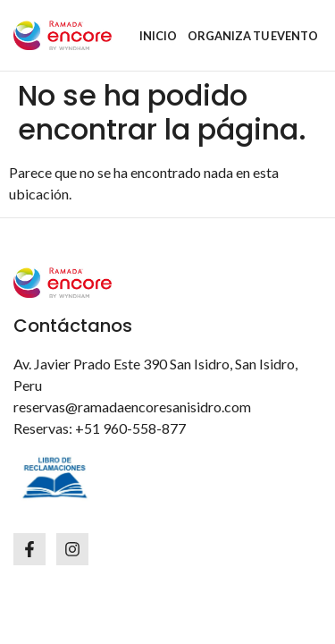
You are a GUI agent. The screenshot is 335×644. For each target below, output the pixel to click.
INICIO (158, 36)
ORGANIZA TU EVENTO (253, 36)
